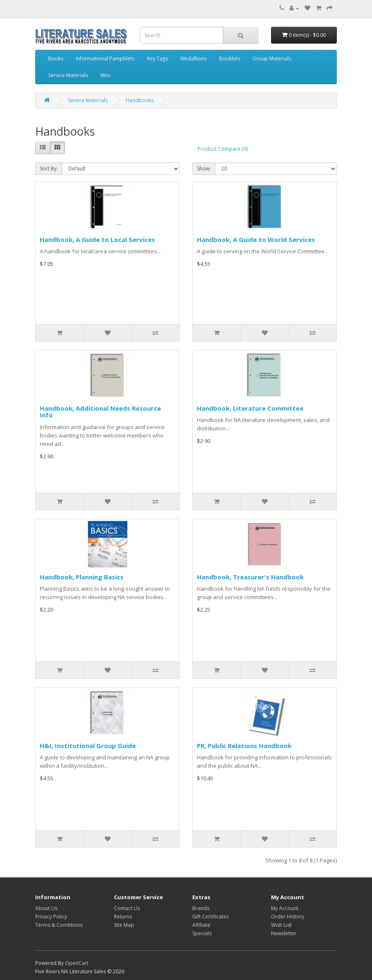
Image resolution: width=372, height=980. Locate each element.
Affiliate (201, 925)
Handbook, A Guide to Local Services (97, 239)
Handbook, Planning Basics (82, 577)
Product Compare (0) (223, 149)
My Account (285, 908)
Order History (288, 917)
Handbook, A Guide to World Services (256, 239)
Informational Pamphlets (105, 58)
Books (56, 58)
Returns (123, 917)
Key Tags (158, 58)
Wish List (281, 925)
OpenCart (77, 963)
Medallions (194, 58)
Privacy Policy (51, 917)
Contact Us (127, 908)
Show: (204, 168)
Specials (202, 933)
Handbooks (140, 100)
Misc (106, 75)
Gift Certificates (211, 917)
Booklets (230, 58)
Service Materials (68, 75)
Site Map (124, 925)
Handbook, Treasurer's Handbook (250, 577)
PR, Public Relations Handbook (244, 746)
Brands (201, 908)
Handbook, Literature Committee (250, 408)
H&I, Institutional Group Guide (88, 746)
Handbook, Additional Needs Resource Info (100, 412)
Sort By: (49, 168)
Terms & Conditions (59, 925)
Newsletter (284, 933)
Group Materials (272, 58)
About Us (46, 908)
